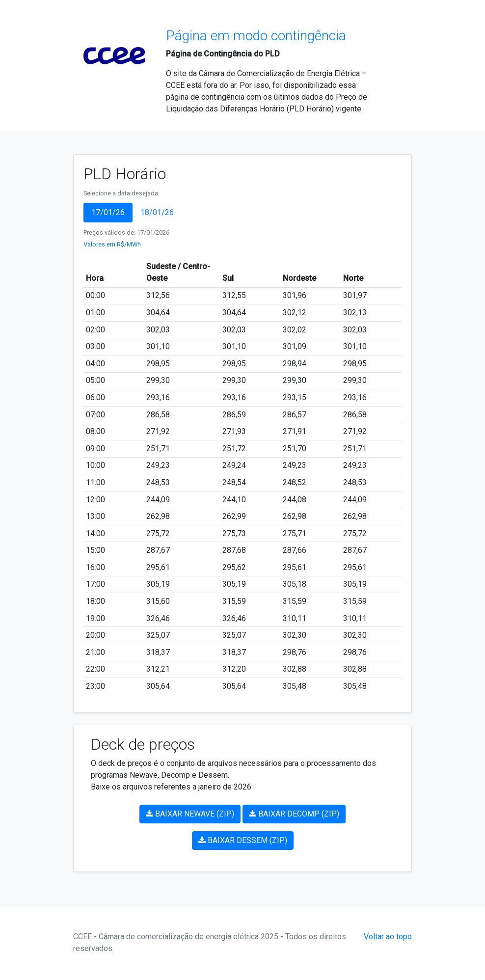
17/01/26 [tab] (108, 212)
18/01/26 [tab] (157, 212)
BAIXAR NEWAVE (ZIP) (190, 814)
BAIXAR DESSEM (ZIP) (243, 840)
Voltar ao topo (388, 937)
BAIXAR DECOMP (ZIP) (294, 814)
